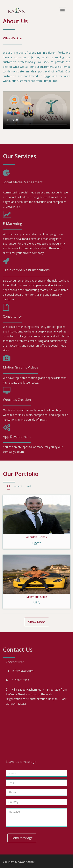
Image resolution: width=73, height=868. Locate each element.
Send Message (22, 838)
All (8, 486)
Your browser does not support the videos (36, 110)
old (29, 486)
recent (18, 486)
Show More (37, 622)
